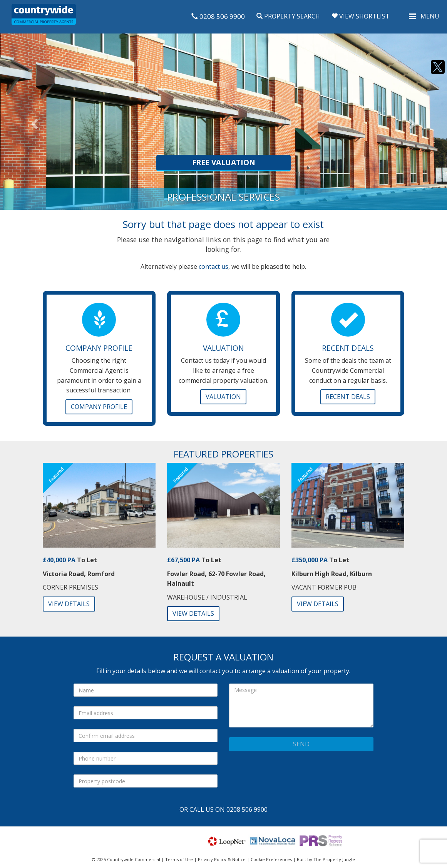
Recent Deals (348, 397)
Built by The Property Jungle (326, 859)
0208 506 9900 (218, 16)
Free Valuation (224, 162)
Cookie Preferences (271, 859)
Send (301, 744)
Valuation (223, 397)
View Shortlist (361, 16)
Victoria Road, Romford (79, 574)
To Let (70, 560)
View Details (69, 604)
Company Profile (99, 407)
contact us (213, 266)
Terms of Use (179, 859)
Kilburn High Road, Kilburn (332, 574)
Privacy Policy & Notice (222, 859)
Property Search (288, 16)
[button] (33, 122)
